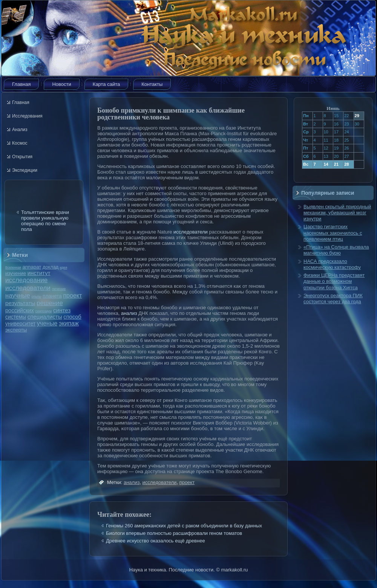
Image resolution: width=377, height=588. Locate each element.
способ (72, 317)
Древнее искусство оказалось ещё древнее (156, 541)
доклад (51, 267)
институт (39, 273)
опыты (36, 296)
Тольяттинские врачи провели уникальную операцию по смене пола (45, 221)
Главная (21, 84)
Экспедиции (25, 170)
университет (20, 324)
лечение (59, 289)
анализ (129, 313)
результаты (20, 303)
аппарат (32, 267)
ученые (47, 323)
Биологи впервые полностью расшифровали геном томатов (174, 533)
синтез (62, 310)
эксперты (16, 330)
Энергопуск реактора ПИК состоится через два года (333, 299)
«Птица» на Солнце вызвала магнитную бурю (336, 250)
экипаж (69, 323)
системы (16, 317)
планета (52, 296)
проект (72, 295)
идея (64, 267)
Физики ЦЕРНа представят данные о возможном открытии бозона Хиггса (334, 281)
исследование (26, 280)
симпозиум (43, 311)
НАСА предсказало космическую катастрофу (332, 264)
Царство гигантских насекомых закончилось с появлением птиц (333, 233)
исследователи (28, 288)
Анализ (20, 130)
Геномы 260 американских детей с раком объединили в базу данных (184, 526)
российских (20, 310)
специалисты (45, 317)
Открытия (22, 157)
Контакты (152, 84)
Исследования (27, 116)
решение (50, 303)
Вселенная (13, 267)
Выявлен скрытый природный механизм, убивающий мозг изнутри (337, 213)
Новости (61, 84)
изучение (16, 273)
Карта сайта (106, 84)
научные (18, 296)
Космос (20, 143)
